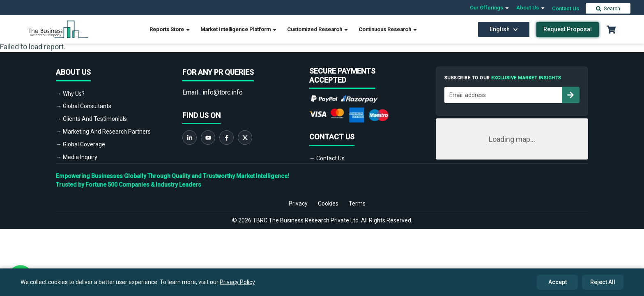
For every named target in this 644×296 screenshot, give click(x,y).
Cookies (328, 203)
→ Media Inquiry (77, 157)
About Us (531, 8)
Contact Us (566, 8)
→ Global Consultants (84, 106)
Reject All (603, 282)
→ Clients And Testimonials (91, 119)
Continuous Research (388, 29)
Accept (558, 282)
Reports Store (170, 29)
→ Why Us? (70, 94)
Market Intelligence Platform (239, 29)
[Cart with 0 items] (611, 30)
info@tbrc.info (223, 92)
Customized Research (318, 29)
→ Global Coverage (80, 144)
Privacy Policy (237, 282)
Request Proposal (568, 29)
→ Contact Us (327, 158)
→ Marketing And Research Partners (103, 132)
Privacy (298, 203)
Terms (357, 203)
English (504, 29)
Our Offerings (490, 8)
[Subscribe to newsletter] (570, 95)
